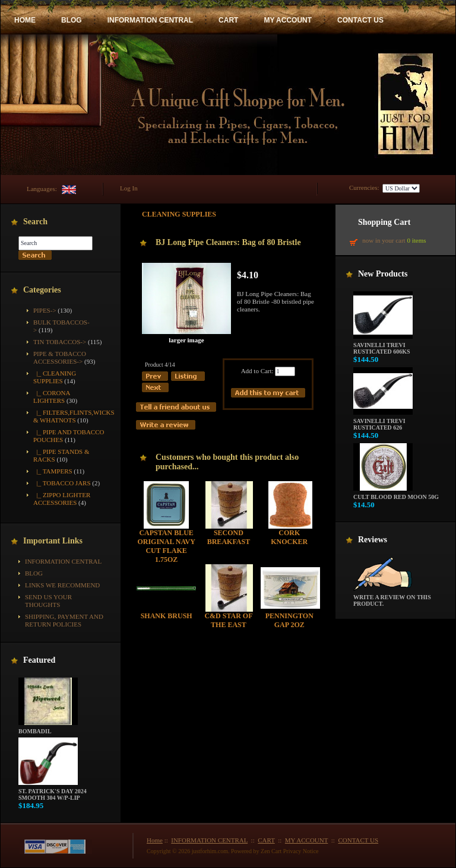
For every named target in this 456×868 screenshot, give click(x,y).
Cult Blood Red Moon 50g (396, 494)
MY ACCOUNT (288, 20)
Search (35, 222)
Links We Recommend (62, 585)
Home (155, 840)
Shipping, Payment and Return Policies (64, 620)
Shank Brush (167, 616)
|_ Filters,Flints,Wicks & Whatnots (74, 416)
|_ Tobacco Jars (62, 483)
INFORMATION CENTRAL (150, 20)
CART (228, 20)
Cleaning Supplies (179, 214)
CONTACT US (360, 20)
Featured (39, 660)
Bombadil (48, 729)
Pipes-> (45, 310)
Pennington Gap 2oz (289, 620)
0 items (416, 240)
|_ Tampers (53, 471)
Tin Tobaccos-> (60, 342)
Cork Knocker (289, 537)
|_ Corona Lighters (52, 397)
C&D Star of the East (228, 620)
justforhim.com (210, 851)
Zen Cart (271, 851)
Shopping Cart (384, 222)
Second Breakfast (229, 537)
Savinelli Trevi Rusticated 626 (383, 422)
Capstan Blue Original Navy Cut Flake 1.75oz (166, 546)
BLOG (72, 20)
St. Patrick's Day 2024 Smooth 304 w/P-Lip (53, 792)
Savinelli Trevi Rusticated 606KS (383, 346)
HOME (25, 20)
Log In (129, 188)
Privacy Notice (301, 851)
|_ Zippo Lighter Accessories (62, 499)
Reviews (373, 540)
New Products (383, 274)
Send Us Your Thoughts (48, 601)
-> (60, 357)
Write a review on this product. (392, 598)
